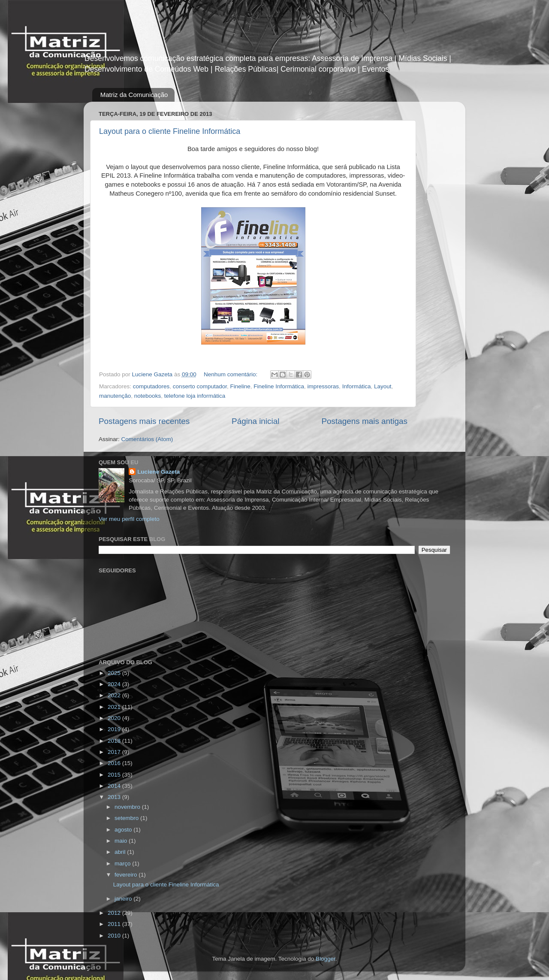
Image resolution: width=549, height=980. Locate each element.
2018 (115, 741)
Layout (383, 386)
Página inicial (255, 421)
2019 (115, 729)
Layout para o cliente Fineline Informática (170, 131)
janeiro (124, 899)
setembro (127, 818)
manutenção (115, 396)
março (123, 864)
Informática (357, 386)
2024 (115, 684)
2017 (115, 752)
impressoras (323, 386)
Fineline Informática (279, 386)
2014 (115, 786)
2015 (115, 775)
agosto (124, 830)
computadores (151, 386)
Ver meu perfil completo (129, 519)
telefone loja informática (195, 396)
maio (122, 841)
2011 (115, 924)
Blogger (326, 959)
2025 (115, 673)
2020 (115, 718)
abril (121, 852)
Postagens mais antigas (364, 421)
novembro (128, 807)
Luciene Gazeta (158, 472)
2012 (115, 913)
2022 (115, 695)
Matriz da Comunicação (134, 95)
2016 (115, 763)
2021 (115, 707)
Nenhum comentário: (231, 374)
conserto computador (200, 386)
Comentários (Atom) (147, 439)
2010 (115, 936)
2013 (115, 797)
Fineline (240, 386)
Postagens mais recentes (144, 421)
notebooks (148, 396)
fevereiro (127, 875)
